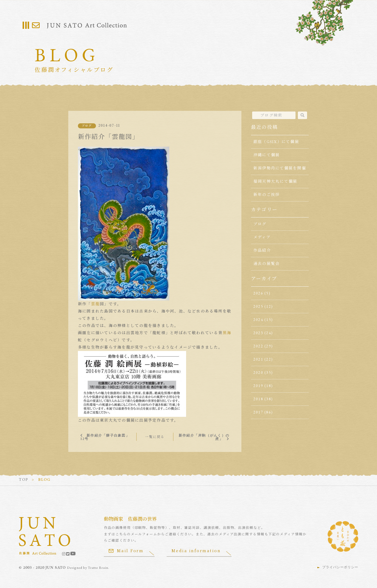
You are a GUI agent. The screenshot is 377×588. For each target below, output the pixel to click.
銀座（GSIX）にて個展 (276, 142)
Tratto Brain (98, 568)
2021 (258, 359)
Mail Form (126, 551)
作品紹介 (262, 250)
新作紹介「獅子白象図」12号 (105, 437)
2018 (258, 399)
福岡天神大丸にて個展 (275, 181)
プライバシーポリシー (340, 567)
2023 (258, 333)
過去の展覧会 (267, 264)
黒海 (227, 333)
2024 (258, 320)
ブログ (87, 126)
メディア (262, 237)
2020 (258, 372)
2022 (258, 346)
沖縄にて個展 (267, 155)
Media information (196, 551)
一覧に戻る (155, 437)
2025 (258, 306)
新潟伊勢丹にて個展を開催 (280, 168)
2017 (258, 412)
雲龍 (95, 304)
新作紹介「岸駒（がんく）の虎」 (204, 437)
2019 (258, 386)
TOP (23, 479)
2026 (258, 293)
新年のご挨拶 (267, 195)
